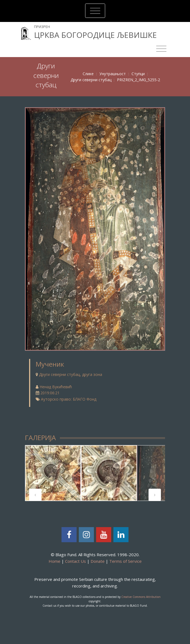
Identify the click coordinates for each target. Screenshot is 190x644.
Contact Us (76, 561)
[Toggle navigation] (95, 11)
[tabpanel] (53, 473)
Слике (88, 74)
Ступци (138, 74)
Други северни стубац (91, 80)
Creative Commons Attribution (141, 597)
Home (55, 561)
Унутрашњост (113, 74)
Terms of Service (125, 561)
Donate (98, 561)
